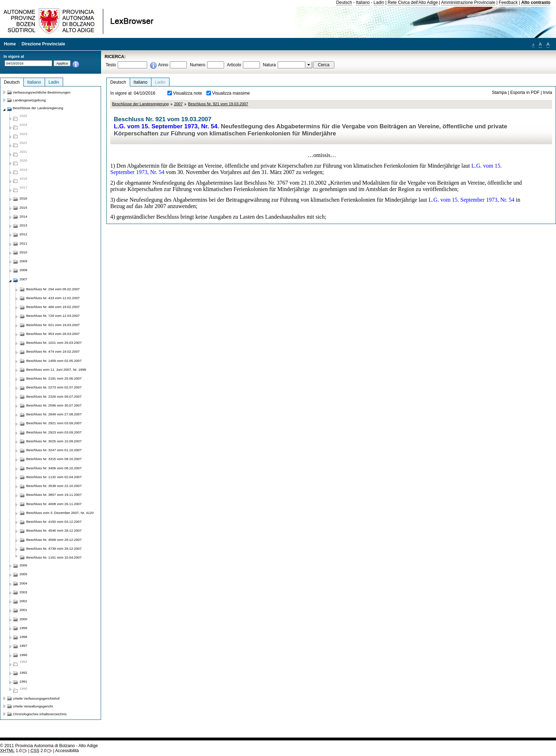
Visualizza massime (231, 93)
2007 (178, 104)
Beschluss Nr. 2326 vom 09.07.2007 (54, 396)
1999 (23, 628)
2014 (23, 216)
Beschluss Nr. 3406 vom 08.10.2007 (54, 468)
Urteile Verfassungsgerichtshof (36, 698)
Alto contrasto (536, 2)
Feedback (508, 2)
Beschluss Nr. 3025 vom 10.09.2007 (54, 441)
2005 (23, 574)
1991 (23, 681)
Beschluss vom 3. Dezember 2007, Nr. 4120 (60, 513)
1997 (23, 646)
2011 (23, 243)
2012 (23, 234)
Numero (197, 65)
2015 (23, 208)
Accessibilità (67, 751)
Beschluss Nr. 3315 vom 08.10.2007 (54, 459)
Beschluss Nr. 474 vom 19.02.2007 (53, 351)
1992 (23, 673)
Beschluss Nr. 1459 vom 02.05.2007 (54, 361)
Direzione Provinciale (43, 44)
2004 (23, 583)
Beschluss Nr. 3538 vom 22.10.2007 (54, 486)
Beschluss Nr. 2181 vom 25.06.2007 (54, 378)
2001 (23, 610)
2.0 (38, 751)
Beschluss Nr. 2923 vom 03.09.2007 (54, 432)
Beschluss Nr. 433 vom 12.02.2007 (53, 298)
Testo (111, 65)
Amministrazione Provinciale (468, 2)
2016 (23, 198)
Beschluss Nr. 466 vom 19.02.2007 (53, 307)
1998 (23, 637)
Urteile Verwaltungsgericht (33, 706)
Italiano (363, 2)
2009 (23, 261)
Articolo (234, 65)
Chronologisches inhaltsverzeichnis (40, 714)
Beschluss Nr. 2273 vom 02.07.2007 (54, 387)
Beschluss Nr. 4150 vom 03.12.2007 (54, 522)
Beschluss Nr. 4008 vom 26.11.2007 (54, 504)
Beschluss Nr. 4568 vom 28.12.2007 (54, 540)
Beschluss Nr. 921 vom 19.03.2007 (218, 104)
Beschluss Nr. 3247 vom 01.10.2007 (54, 450)
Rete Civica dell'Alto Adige (413, 2)
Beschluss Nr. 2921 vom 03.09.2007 (54, 423)
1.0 (11, 751)
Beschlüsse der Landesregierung (140, 104)
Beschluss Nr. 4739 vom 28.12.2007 (54, 548)
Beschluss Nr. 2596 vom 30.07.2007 (54, 405)
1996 (23, 655)
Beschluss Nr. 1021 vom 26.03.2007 (54, 343)
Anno (163, 65)
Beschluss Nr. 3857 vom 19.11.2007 (54, 495)
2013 (23, 225)
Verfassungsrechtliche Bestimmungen (42, 92)
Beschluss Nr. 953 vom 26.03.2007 (53, 334)
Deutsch (344, 2)
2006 (23, 565)
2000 (23, 619)
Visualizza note (188, 93)
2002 (23, 601)
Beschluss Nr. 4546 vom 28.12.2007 (54, 530)
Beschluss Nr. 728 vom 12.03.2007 (53, 316)
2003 (23, 592)
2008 (23, 270)
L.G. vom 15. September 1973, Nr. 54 (166, 126)
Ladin (379, 2)
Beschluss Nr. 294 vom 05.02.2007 (53, 289)
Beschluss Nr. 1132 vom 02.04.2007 (54, 477)
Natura (269, 65)
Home (10, 44)
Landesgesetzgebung (29, 100)
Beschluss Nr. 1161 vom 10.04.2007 (54, 557)
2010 (23, 252)
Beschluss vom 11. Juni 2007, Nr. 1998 (56, 369)
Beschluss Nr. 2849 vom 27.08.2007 (54, 414)
